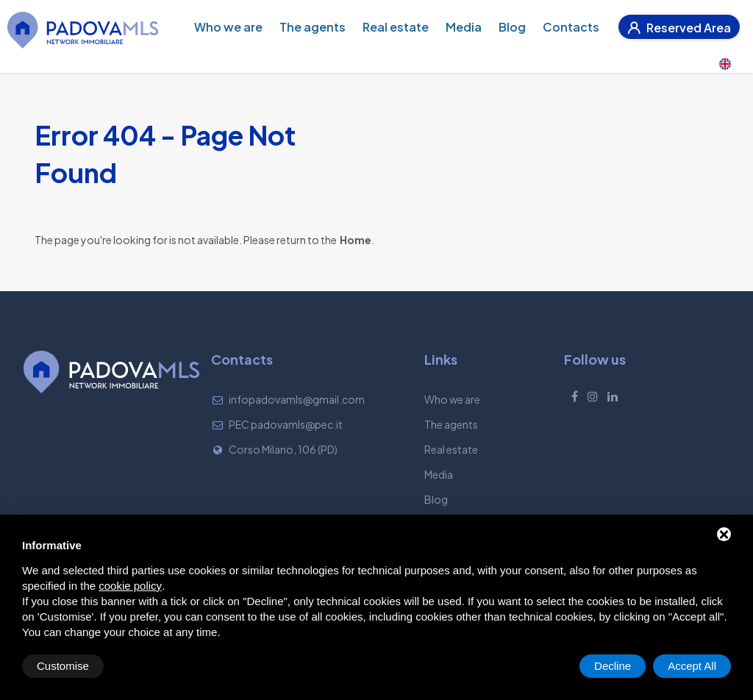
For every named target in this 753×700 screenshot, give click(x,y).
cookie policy (130, 586)
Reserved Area (679, 28)
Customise (63, 666)
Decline (613, 666)
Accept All (692, 666)
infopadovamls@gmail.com (297, 399)
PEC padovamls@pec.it (286, 424)
